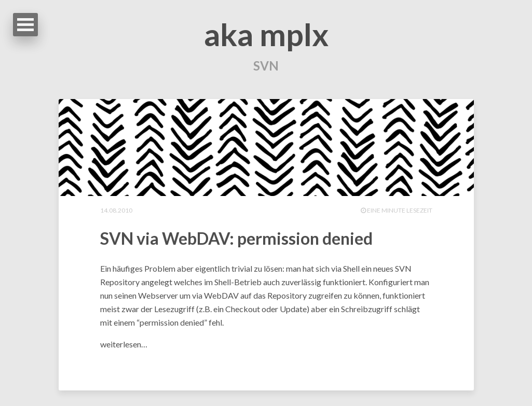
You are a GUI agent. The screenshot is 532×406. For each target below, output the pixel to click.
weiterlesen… (124, 344)
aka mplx (266, 34)
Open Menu (25, 25)
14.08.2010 (116, 210)
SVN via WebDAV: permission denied (236, 238)
